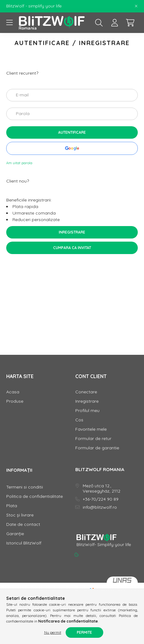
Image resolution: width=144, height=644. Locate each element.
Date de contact (23, 524)
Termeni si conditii (25, 487)
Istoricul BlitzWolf (24, 543)
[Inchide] (136, 6)
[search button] (99, 23)
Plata (12, 506)
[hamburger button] (9, 23)
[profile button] (114, 23)
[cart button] (130, 23)
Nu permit (53, 632)
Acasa (13, 392)
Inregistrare (72, 232)
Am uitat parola (19, 163)
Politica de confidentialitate (35, 496)
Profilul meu (87, 411)
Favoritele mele (91, 429)
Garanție (15, 534)
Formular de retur (93, 439)
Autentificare (72, 132)
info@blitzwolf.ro (100, 507)
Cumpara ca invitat (72, 248)
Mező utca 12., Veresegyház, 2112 (102, 489)
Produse (15, 401)
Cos (79, 420)
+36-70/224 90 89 (101, 499)
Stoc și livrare (20, 515)
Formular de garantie (97, 448)
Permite (84, 632)
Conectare (86, 392)
